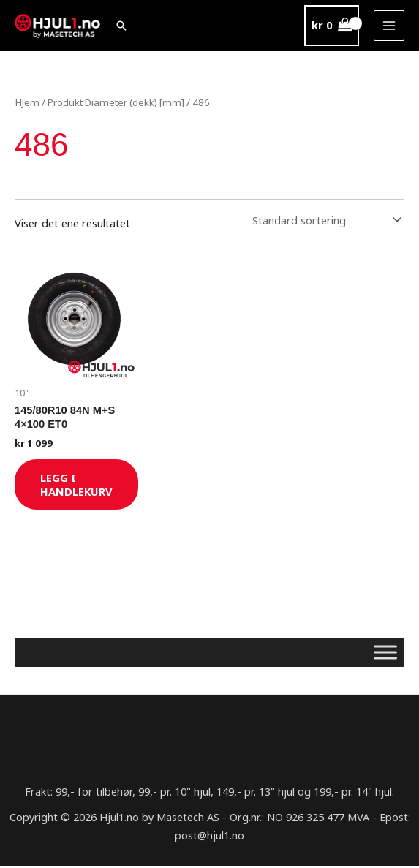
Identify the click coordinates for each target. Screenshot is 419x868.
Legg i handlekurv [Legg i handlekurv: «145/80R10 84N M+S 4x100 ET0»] (79, 485)
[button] (124, 26)
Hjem (27, 102)
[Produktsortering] (324, 220)
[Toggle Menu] (385, 654)
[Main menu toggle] (389, 26)
